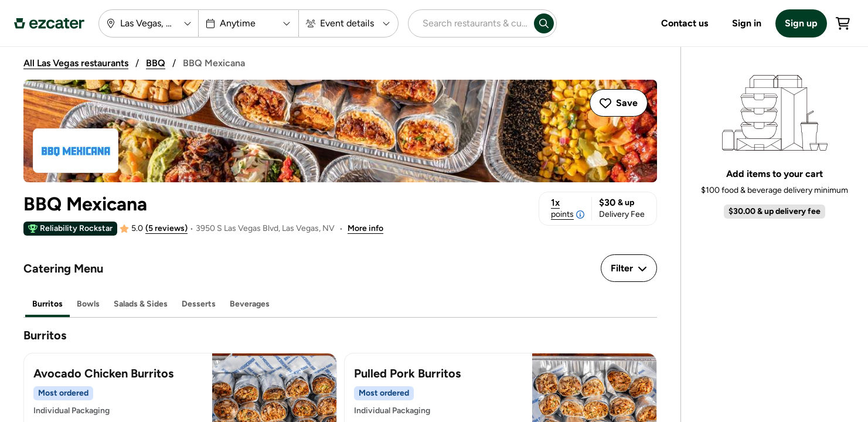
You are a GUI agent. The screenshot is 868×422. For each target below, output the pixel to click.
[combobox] (469, 23)
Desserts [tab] (199, 304)
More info (365, 228)
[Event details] (348, 23)
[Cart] (843, 23)
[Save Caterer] (619, 103)
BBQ (156, 63)
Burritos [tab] (47, 304)
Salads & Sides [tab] (141, 304)
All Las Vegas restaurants (76, 63)
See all (841, 251)
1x (568, 209)
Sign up (801, 23)
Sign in (747, 23)
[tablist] (340, 304)
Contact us (685, 23)
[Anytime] (249, 23)
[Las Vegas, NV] (149, 23)
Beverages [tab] (250, 304)
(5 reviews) (166, 228)
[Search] (544, 23)
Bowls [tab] (88, 304)
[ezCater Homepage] (49, 23)
